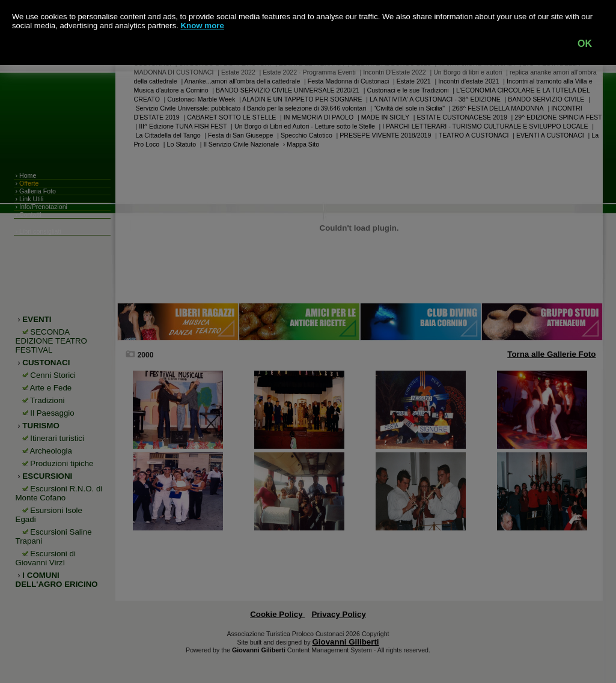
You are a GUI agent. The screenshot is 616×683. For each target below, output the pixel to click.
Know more (202, 26)
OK (585, 44)
